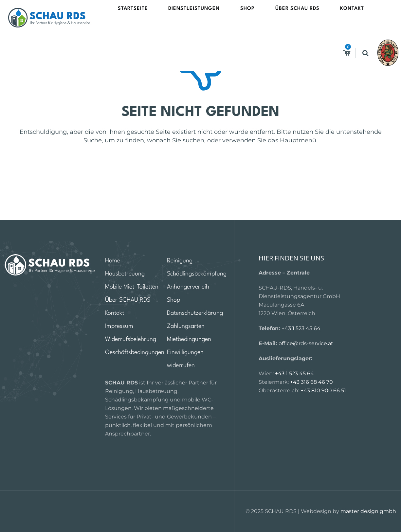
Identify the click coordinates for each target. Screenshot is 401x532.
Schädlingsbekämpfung (197, 274)
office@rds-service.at (306, 343)
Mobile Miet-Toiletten (132, 287)
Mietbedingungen (189, 339)
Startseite (140, 18)
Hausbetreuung (125, 274)
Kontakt (301, 18)
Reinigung (180, 261)
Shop (226, 18)
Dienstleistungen (187, 18)
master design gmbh (368, 511)
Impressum (119, 326)
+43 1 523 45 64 (301, 328)
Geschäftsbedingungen (135, 352)
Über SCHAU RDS (261, 18)
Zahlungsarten (186, 326)
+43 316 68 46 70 (311, 382)
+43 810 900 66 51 (323, 390)
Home (113, 261)
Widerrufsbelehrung (131, 339)
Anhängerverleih (188, 287)
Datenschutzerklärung (195, 313)
